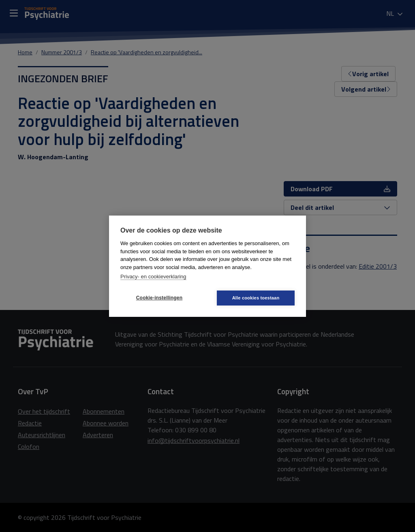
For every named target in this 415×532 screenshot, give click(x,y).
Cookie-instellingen (159, 298)
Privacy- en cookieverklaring (153, 277)
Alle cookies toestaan (256, 298)
